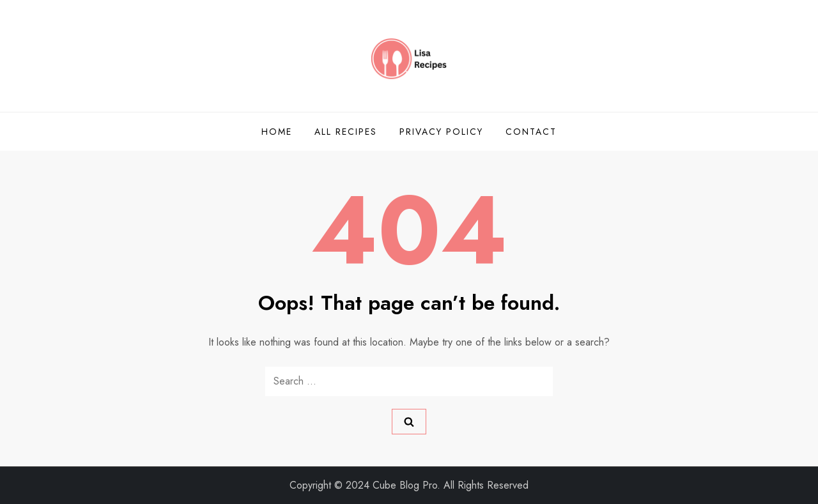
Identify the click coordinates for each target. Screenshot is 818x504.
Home (277, 132)
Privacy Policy (441, 132)
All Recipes (346, 132)
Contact (531, 132)
